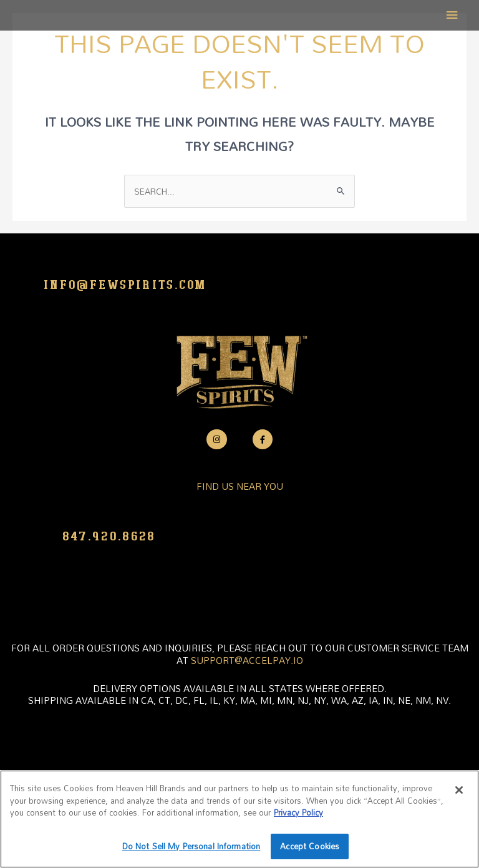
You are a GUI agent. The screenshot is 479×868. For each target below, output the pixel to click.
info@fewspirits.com (125, 285)
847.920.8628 (109, 537)
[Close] (459, 790)
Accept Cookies (310, 846)
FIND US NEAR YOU (240, 486)
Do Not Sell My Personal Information (191, 846)
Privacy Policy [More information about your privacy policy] (298, 812)
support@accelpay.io (247, 660)
